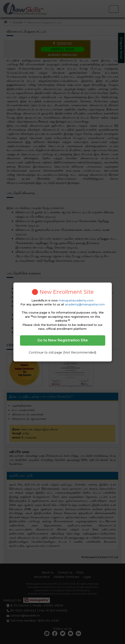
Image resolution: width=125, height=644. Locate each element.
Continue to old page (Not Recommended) (62, 352)
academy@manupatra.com (85, 304)
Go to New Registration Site (63, 340)
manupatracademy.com (76, 300)
